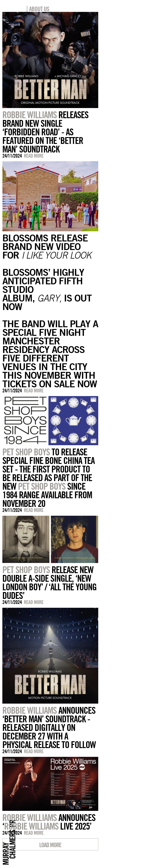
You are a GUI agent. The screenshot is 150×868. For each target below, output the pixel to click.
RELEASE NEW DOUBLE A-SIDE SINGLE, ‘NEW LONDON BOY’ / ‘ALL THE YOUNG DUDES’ (49, 583)
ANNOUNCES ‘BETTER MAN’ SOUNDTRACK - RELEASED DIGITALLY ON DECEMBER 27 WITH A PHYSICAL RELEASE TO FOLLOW (49, 727)
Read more (34, 156)
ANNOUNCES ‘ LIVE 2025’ (49, 822)
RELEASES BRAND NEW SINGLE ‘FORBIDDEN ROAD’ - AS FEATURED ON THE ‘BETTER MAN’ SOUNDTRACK (45, 132)
